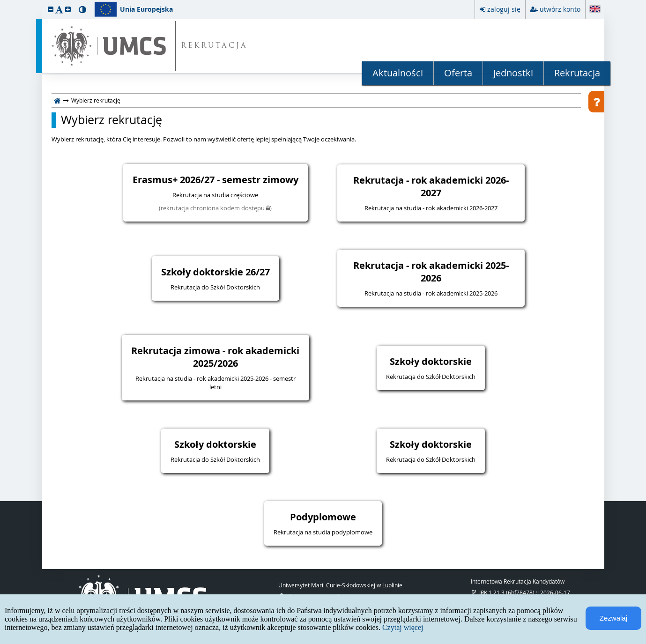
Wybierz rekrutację (111, 120)
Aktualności (398, 73)
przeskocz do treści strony (2, 2)
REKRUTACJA (214, 46)
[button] (51, 9)
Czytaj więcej (403, 627)
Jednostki (513, 73)
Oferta (458, 73)
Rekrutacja (577, 73)
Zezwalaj (613, 618)
